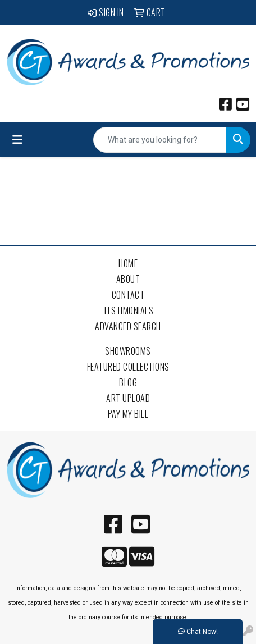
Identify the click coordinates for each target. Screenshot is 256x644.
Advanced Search (128, 326)
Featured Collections (128, 367)
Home (128, 263)
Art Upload (128, 398)
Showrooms (128, 351)
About (128, 279)
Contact (128, 295)
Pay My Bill (128, 414)
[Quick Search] (160, 140)
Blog (128, 382)
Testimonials (128, 310)
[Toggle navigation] (17, 140)
